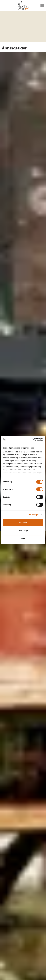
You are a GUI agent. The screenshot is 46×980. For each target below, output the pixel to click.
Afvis (23, 539)
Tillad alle (23, 522)
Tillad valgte (23, 531)
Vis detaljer (34, 515)
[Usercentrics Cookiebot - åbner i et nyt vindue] (33, 439)
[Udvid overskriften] (42, 6)
